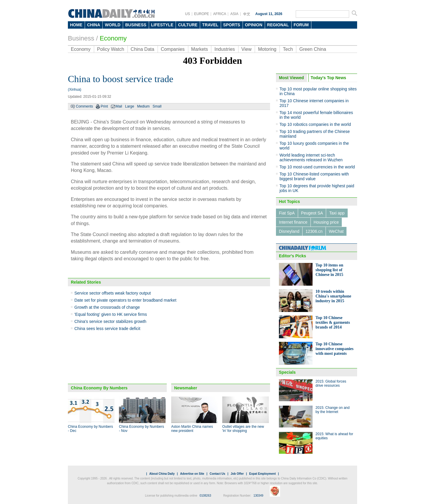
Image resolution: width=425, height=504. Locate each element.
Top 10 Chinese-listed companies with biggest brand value (314, 176)
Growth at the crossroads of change (107, 307)
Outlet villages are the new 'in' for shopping (243, 429)
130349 (258, 496)
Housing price (326, 222)
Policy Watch (111, 49)
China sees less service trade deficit (107, 329)
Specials (287, 372)
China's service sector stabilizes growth (110, 321)
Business (81, 38)
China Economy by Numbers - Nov (142, 429)
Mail (119, 106)
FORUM (301, 25)
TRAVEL (210, 25)
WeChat (336, 231)
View (246, 49)
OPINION (254, 25)
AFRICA (220, 14)
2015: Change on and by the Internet (332, 410)
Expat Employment (262, 474)
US (188, 14)
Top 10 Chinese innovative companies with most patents (335, 349)
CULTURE (188, 25)
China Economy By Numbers (99, 388)
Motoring (267, 49)
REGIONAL (278, 25)
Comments (84, 106)
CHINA (94, 25)
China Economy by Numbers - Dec (90, 429)
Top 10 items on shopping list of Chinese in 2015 (329, 270)
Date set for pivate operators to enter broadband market (125, 300)
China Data (143, 49)
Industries (224, 49)
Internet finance (293, 222)
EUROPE (202, 14)
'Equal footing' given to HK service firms (111, 314)
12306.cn (314, 231)
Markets (200, 49)
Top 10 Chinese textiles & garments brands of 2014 (333, 322)
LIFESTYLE (162, 25)
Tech (288, 49)
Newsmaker (186, 388)
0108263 (205, 496)
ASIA (234, 14)
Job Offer (237, 474)
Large (130, 106)
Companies (173, 49)
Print (104, 106)
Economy (113, 38)
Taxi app (337, 213)
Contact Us (217, 474)
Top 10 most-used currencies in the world (317, 167)
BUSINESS (136, 25)
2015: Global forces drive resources (331, 383)
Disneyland (289, 231)
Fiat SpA (287, 213)
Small (157, 106)
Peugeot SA (312, 213)
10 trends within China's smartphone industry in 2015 (333, 296)
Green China (313, 49)
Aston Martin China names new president (192, 429)
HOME (76, 25)
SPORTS (232, 25)
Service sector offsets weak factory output (113, 293)
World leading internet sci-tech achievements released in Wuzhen (311, 157)
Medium (143, 106)
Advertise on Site (192, 474)
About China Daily (162, 474)
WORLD (113, 25)
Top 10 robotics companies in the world (315, 124)
